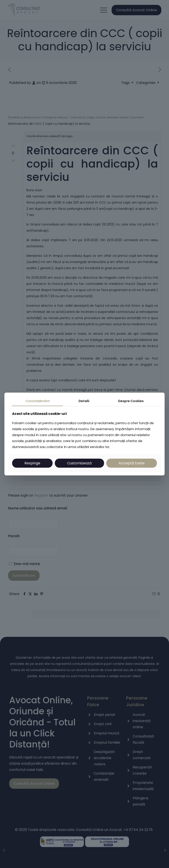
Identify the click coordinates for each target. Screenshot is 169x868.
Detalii (84, 401)
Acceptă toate (132, 463)
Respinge (32, 463)
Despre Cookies (131, 401)
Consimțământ (38, 401)
